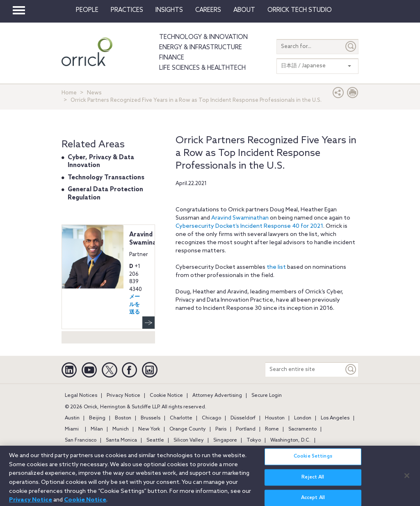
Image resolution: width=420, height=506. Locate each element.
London (303, 418)
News (94, 93)
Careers (208, 10)
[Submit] (351, 47)
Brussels (151, 418)
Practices (127, 10)
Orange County (188, 429)
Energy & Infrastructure (201, 48)
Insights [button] (169, 10)
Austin (72, 418)
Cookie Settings (313, 460)
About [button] (244, 10)
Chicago (211, 418)
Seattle (155, 440)
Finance (172, 58)
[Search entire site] (305, 370)
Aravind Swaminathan (240, 218)
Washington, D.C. (290, 440)
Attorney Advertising (217, 396)
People (87, 10)
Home (69, 93)
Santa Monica (121, 440)
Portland (246, 429)
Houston (275, 418)
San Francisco (81, 440)
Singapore (225, 440)
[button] (338, 95)
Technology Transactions (106, 178)
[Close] (407, 479)
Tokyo (254, 440)
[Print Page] (353, 95)
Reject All (313, 480)
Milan (97, 429)
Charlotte (181, 418)
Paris (221, 429)
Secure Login (267, 396)
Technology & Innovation (203, 37)
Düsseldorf (243, 418)
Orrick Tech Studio (300, 10)
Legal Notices (81, 396)
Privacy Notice (123, 396)
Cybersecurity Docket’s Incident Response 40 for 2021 (249, 226)
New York (149, 429)
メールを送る (135, 305)
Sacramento (302, 429)
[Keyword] (351, 370)
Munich (121, 429)
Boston (123, 418)
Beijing (97, 418)
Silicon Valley (189, 440)
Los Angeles (335, 418)
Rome (272, 429)
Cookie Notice (166, 396)
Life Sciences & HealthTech (202, 68)
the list (276, 267)
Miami (72, 429)
